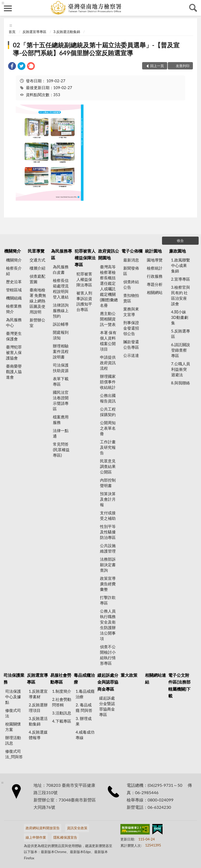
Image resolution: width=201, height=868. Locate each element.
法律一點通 (61, 433)
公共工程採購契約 (108, 412)
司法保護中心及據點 (13, 697)
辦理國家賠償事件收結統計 (108, 382)
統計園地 (153, 251)
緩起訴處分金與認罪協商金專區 (108, 682)
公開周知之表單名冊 (108, 428)
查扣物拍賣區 (131, 298)
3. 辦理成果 (84, 721)
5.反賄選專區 (181, 334)
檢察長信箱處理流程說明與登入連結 (61, 289)
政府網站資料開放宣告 (43, 828)
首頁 (12, 32)
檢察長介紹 (14, 271)
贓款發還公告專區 (131, 344)
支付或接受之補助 (108, 515)
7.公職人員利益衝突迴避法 (181, 369)
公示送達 (131, 355)
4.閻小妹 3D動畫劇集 (180, 317)
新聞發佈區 (131, 271)
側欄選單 (8, 8)
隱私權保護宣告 (65, 837)
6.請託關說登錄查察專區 (181, 350)
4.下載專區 (62, 721)
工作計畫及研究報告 (108, 447)
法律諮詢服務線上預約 (61, 310)
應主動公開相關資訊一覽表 (108, 319)
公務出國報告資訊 (108, 398)
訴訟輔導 (61, 324)
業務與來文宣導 (131, 312)
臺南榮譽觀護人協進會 (14, 372)
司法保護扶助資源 (61, 368)
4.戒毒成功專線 (85, 735)
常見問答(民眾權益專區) (61, 450)
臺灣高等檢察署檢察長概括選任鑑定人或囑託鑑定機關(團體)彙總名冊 (109, 286)
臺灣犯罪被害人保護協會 (14, 352)
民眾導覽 (36, 251)
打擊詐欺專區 (108, 600)
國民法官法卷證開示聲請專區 (61, 400)
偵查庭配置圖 (37, 279)
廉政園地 (177, 251)
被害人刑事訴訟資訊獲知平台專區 (84, 301)
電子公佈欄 (132, 251)
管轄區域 (14, 290)
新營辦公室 (37, 323)
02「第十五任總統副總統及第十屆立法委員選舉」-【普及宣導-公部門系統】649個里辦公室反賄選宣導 (96, 49)
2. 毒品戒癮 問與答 (84, 708)
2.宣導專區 (181, 279)
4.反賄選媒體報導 (38, 735)
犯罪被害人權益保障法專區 (85, 258)
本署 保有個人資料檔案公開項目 (108, 341)
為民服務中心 (14, 322)
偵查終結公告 (131, 284)
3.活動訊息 (62, 713)
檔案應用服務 (61, 420)
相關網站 (155, 292)
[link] (12, 67)
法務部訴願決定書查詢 (108, 565)
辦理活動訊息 (13, 740)
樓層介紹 (37, 268)
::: (3, 3)
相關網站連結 (155, 678)
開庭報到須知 (61, 335)
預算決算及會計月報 (108, 499)
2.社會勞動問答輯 (62, 702)
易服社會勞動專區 (61, 678)
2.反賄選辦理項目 (38, 708)
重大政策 (129, 675)
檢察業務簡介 (14, 309)
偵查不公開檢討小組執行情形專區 (108, 655)
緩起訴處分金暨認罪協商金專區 (107, 706)
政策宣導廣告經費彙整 (108, 584)
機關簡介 (13, 251)
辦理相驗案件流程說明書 (61, 351)
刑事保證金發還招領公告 (131, 328)
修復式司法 (13, 713)
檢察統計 (155, 268)
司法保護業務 (14, 678)
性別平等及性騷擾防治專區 (108, 532)
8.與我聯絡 (181, 383)
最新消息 (131, 260)
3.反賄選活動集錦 (67, 32)
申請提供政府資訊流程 (108, 363)
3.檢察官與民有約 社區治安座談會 (181, 295)
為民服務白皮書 (61, 269)
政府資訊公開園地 (109, 254)
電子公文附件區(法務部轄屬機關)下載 (179, 685)
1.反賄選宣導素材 (38, 694)
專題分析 (155, 284)
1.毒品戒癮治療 (85, 694)
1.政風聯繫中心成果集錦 (181, 265)
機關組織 (14, 298)
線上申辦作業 (36, 837)
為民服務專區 (62, 254)
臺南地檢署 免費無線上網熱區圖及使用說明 (38, 301)
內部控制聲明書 (108, 483)
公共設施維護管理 (108, 548)
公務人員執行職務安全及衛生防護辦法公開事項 (108, 625)
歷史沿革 (14, 282)
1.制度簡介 (62, 691)
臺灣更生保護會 (14, 336)
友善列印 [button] (183, 66)
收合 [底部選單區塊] (180, 241)
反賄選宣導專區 (34, 32)
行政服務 (155, 276)
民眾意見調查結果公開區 (108, 466)
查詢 (193, 8)
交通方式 (37, 260)
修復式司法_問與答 (14, 754)
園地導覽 (155, 260)
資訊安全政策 (77, 828)
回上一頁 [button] (157, 66)
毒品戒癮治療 (84, 678)
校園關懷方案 (13, 727)
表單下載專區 (61, 381)
